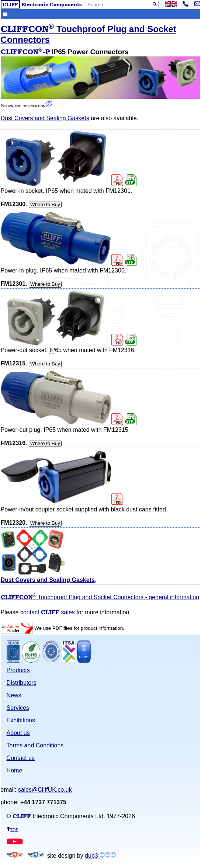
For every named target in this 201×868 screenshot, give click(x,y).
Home (15, 770)
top (13, 829)
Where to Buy (45, 204)
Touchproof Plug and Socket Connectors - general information (100, 597)
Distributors (22, 683)
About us (18, 733)
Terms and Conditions (35, 745)
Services (18, 708)
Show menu (5, 14)
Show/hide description (27, 106)
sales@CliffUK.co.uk (45, 790)
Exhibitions (21, 720)
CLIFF (10, 4)
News (14, 695)
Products (18, 670)
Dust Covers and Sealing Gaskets (45, 118)
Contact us (21, 758)
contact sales (48, 612)
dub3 (100, 856)
